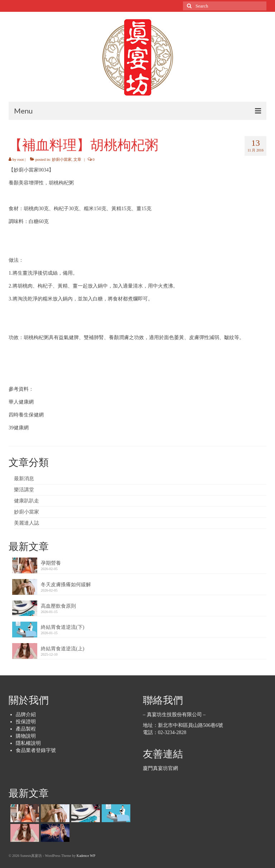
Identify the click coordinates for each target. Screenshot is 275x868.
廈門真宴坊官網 (160, 768)
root (21, 159)
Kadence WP (86, 856)
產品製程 (26, 729)
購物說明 (26, 736)
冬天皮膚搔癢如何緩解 (66, 585)
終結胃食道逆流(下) (62, 627)
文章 (77, 159)
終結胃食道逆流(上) (62, 649)
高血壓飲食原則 (58, 606)
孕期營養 (51, 563)
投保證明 (26, 722)
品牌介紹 (26, 715)
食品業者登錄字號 (36, 750)
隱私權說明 (28, 743)
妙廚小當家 (62, 159)
